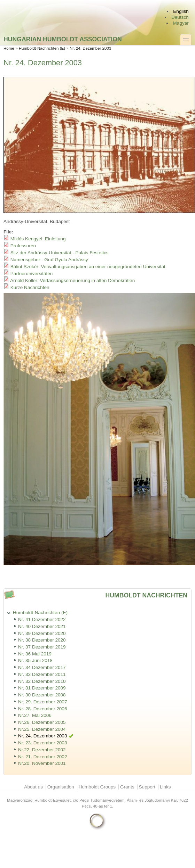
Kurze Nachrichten (30, 287)
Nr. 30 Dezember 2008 (42, 695)
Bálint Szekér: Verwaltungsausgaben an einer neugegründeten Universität (88, 267)
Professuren (23, 246)
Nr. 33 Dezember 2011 (42, 674)
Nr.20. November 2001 (42, 763)
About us (33, 787)
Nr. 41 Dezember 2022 (42, 619)
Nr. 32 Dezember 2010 (42, 681)
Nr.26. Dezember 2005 (42, 722)
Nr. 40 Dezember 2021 (42, 626)
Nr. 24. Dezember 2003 (43, 736)
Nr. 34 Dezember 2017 (42, 667)
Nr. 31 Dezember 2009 (42, 688)
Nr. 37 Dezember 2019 (42, 647)
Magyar (181, 23)
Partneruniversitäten (32, 274)
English (181, 11)
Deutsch (180, 17)
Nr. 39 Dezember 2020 (42, 633)
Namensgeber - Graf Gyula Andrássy (49, 260)
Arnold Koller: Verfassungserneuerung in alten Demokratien (72, 280)
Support (147, 787)
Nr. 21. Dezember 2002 (43, 757)
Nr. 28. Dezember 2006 (43, 709)
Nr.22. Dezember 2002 (42, 750)
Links (165, 787)
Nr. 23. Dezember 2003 (43, 743)
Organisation (61, 787)
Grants (127, 787)
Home (9, 48)
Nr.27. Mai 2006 (35, 715)
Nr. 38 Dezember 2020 (42, 640)
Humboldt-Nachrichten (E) (42, 48)
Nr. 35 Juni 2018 (35, 660)
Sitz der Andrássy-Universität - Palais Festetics (60, 253)
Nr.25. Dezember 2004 (42, 729)
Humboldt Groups (97, 787)
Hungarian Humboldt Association (63, 39)
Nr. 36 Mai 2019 (35, 654)
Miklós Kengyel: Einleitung (38, 239)
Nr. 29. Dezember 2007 (43, 702)
